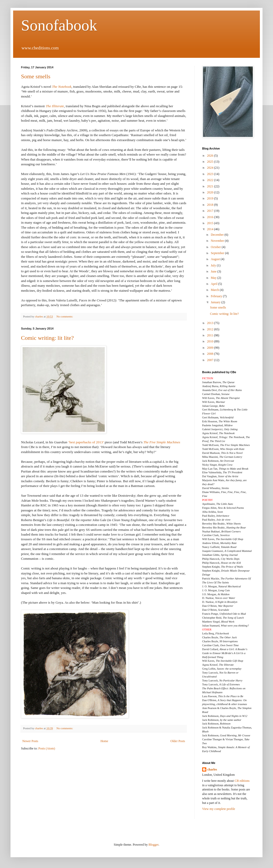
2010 (211, 341)
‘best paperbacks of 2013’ (86, 442)
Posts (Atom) (47, 748)
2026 (211, 156)
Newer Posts (30, 741)
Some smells (36, 76)
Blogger (154, 845)
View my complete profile (219, 809)
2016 (211, 217)
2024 (211, 168)
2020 (211, 192)
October (216, 247)
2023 (211, 174)
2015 (211, 223)
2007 (211, 360)
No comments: (65, 316)
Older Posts (178, 741)
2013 (211, 323)
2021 (211, 186)
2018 (211, 205)
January (216, 302)
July (214, 265)
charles (212, 769)
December (218, 235)
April (214, 284)
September (218, 253)
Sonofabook (59, 25)
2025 (211, 162)
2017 (211, 211)
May (214, 278)
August (216, 259)
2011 (211, 335)
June (214, 271)
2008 (211, 354)
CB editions (242, 781)
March (215, 290)
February (217, 296)
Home (104, 741)
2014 (211, 229)
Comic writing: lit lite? (47, 338)
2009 (211, 348)
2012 (211, 329)
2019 (211, 198)
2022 (211, 180)
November (218, 241)
